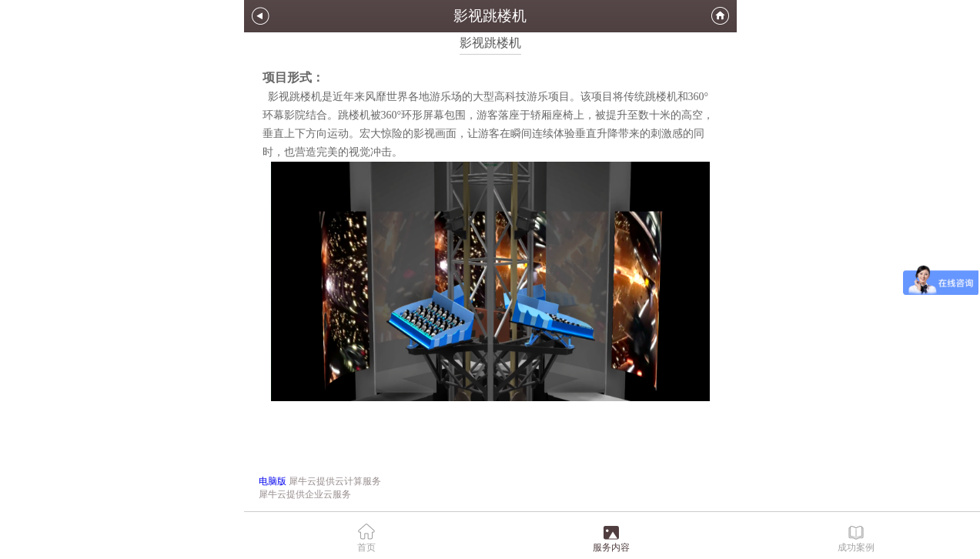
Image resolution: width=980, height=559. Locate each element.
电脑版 (273, 481)
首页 (366, 547)
